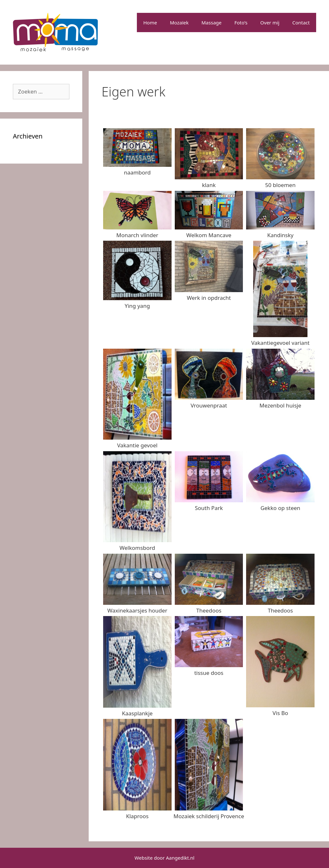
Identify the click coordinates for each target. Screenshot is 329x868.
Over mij (270, 22)
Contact (301, 22)
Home (150, 22)
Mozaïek (179, 22)
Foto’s (241, 22)
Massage (212, 22)
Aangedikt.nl (180, 858)
